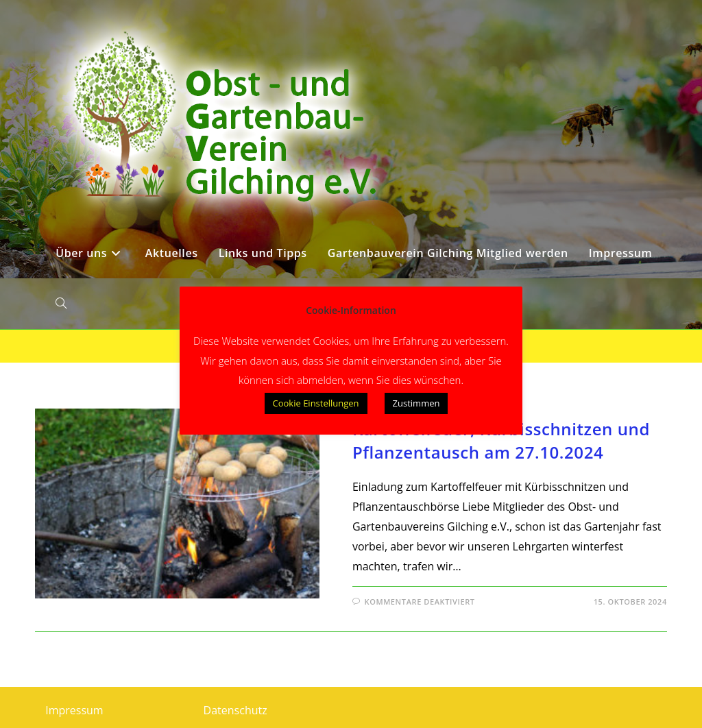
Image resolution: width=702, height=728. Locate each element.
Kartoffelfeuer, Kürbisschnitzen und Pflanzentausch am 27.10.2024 (501, 440)
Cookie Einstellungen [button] (316, 403)
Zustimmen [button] (416, 403)
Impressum (74, 710)
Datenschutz (235, 710)
